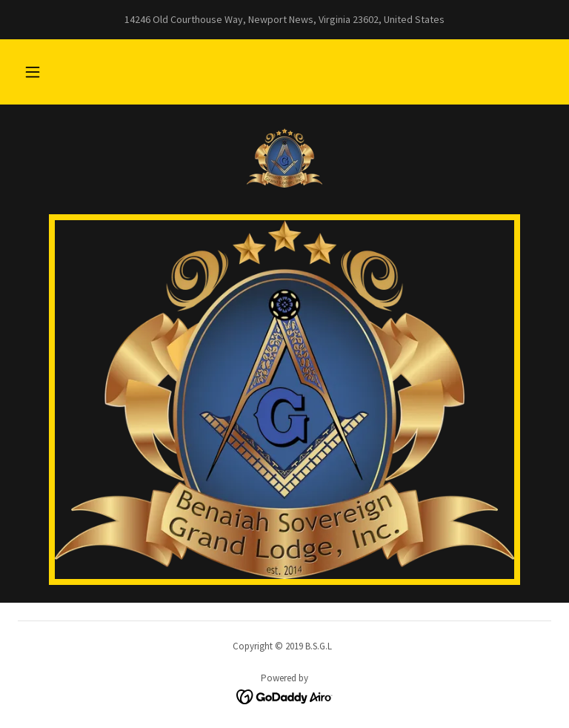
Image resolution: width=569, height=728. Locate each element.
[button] (33, 72)
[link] (284, 158)
